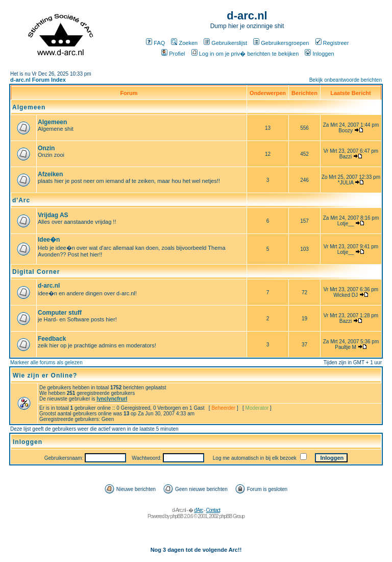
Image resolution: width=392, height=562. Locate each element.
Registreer (332, 43)
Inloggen (319, 54)
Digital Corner (36, 272)
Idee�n (49, 240)
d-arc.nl (49, 286)
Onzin (46, 148)
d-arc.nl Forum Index (38, 80)
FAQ (155, 43)
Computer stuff (60, 313)
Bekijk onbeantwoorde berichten (346, 80)
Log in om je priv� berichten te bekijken (245, 54)
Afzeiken (50, 174)
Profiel (173, 54)
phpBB (177, 516)
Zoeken (184, 43)
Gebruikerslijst (225, 43)
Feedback (52, 339)
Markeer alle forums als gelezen (46, 362)
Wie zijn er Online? (45, 376)
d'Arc (21, 200)
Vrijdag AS (53, 215)
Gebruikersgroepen (281, 43)
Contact (213, 510)
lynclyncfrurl (112, 399)
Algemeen (29, 107)
